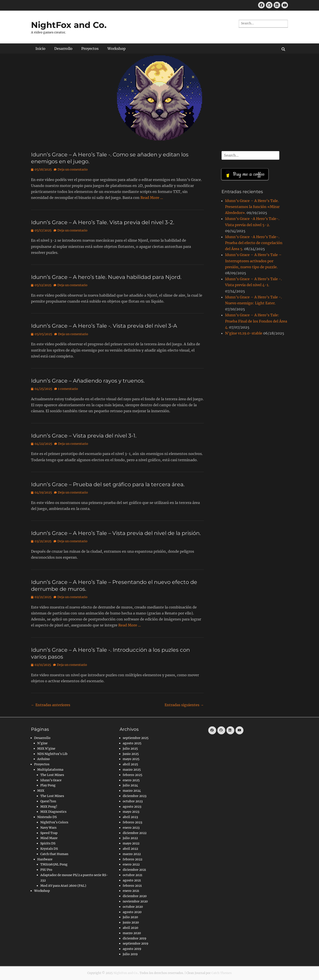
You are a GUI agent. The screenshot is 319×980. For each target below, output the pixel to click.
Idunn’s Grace (51, 780)
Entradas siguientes (184, 705)
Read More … (152, 198)
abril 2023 (130, 817)
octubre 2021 (132, 875)
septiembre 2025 (136, 738)
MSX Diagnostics (53, 812)
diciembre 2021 (134, 870)
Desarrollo (63, 49)
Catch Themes (222, 973)
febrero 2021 (132, 886)
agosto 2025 (132, 743)
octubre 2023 (133, 801)
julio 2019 (130, 954)
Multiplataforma (50, 770)
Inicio (40, 49)
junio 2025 (131, 754)
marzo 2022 (132, 854)
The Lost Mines (52, 775)
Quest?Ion (48, 801)
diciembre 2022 (135, 833)
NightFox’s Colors (54, 822)
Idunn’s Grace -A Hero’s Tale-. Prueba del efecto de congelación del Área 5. (254, 243)
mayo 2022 (131, 843)
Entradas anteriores (51, 705)
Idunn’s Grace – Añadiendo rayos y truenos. (88, 381)
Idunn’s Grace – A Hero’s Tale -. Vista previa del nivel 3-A (104, 326)
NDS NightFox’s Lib (52, 754)
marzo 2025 (132, 770)
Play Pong (48, 785)
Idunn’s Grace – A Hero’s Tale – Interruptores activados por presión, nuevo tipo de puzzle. (253, 261)
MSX (41, 791)
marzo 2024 (132, 791)
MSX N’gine (46, 749)
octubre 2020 (133, 907)
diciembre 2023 (135, 796)
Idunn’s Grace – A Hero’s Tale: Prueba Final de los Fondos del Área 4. (256, 321)
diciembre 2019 (134, 938)
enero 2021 (131, 891)
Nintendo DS (47, 817)
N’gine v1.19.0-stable (244, 333)
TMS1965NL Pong (54, 864)
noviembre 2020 (135, 901)
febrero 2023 (132, 822)
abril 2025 (130, 764)
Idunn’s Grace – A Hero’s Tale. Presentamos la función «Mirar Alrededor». (252, 207)
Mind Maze (49, 838)
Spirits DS (48, 843)
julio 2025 (130, 749)
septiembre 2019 (135, 943)
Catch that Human (54, 854)
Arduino (44, 759)
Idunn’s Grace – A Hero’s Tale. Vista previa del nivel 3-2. (103, 222)
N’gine (42, 743)
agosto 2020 (132, 912)
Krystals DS (49, 849)
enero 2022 (131, 864)
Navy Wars (48, 828)
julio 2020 (130, 917)
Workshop (117, 49)
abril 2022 (130, 849)
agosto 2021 (132, 880)
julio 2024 (130, 785)
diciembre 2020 (135, 896)
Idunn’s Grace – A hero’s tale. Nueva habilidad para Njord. (106, 277)
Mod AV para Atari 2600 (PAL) (63, 886)
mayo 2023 (131, 812)
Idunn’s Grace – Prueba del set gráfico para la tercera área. (108, 484)
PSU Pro (46, 870)
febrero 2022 (132, 859)
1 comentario (68, 389)
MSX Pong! (49, 807)
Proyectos (90, 49)
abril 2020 (130, 928)
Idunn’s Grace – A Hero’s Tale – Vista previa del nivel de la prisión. (116, 533)
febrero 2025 (132, 775)
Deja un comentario (73, 169)
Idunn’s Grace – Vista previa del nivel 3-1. (84, 436)
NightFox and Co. (69, 25)
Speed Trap (49, 833)
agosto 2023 (132, 807)
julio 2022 (130, 838)
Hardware (45, 859)
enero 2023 (131, 828)
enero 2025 (131, 780)
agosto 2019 (132, 949)
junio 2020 (131, 922)
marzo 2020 (132, 933)
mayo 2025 (131, 759)
